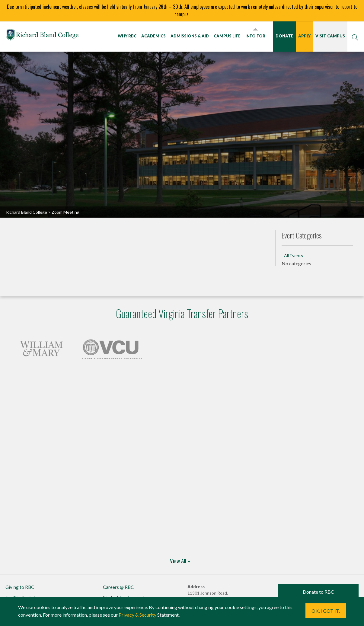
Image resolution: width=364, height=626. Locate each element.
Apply (304, 36)
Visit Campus (330, 36)
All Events (294, 256)
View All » (180, 561)
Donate (284, 36)
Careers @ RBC (118, 587)
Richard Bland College (42, 36)
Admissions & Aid (190, 36)
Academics (153, 36)
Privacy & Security (137, 615)
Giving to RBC (20, 587)
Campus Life (227, 36)
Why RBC (127, 36)
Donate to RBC (318, 592)
